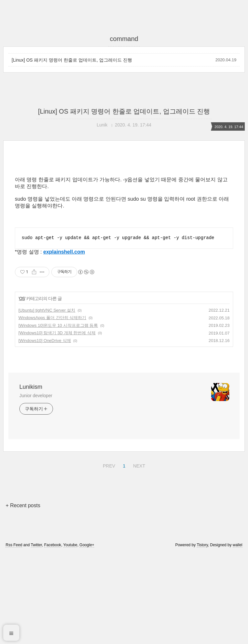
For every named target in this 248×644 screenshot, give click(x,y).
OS (22, 389)
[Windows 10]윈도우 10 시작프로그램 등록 (58, 416)
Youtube (70, 635)
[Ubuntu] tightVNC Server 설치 (47, 401)
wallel (238, 635)
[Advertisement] (124, 215)
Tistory (202, 635)
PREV (108, 555)
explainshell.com (64, 342)
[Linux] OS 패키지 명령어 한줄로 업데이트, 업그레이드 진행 (72, 60)
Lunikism (31, 477)
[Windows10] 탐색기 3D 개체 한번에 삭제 (57, 423)
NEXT (138, 555)
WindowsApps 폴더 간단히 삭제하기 (52, 408)
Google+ (87, 635)
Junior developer (36, 486)
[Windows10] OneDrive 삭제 (45, 431)
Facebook (53, 635)
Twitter (36, 635)
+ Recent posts (23, 596)
